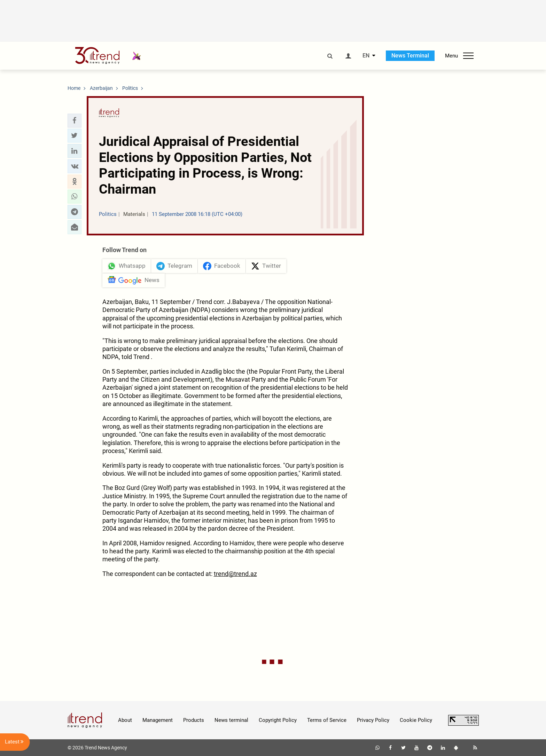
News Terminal (410, 56)
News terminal (231, 720)
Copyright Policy (278, 720)
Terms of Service (327, 720)
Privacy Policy (373, 720)
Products (194, 720)
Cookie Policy (416, 720)
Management (158, 720)
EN (366, 56)
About (125, 720)
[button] (75, 120)
